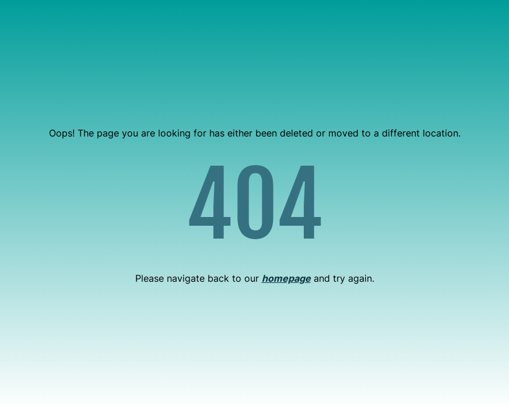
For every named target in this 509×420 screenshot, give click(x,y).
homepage (286, 278)
